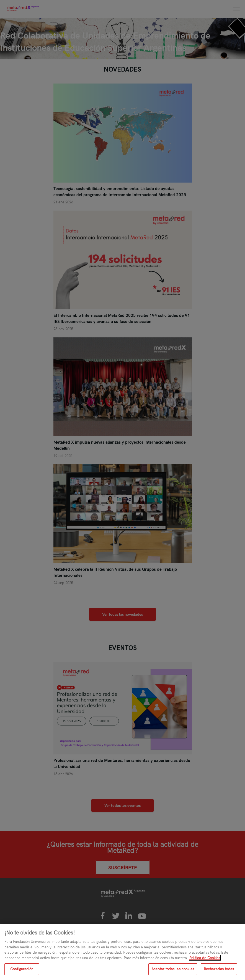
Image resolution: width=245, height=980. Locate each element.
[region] (122, 952)
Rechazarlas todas (219, 969)
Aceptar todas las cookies (173, 969)
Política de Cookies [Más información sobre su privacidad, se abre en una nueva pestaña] (205, 958)
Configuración (22, 969)
